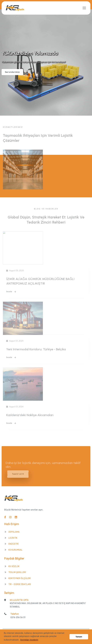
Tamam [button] (79, 637)
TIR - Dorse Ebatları (20, 584)
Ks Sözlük (14, 566)
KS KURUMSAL (15, 550)
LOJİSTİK (13, 538)
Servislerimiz (12, 72)
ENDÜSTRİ (13, 544)
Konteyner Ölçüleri (20, 578)
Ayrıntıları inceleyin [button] (29, 640)
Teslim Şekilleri (17, 572)
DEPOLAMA (14, 532)
